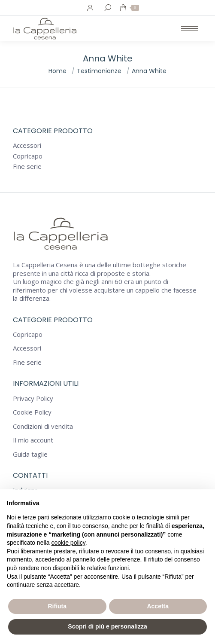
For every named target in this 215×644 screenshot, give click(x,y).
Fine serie (27, 166)
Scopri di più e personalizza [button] (107, 626)
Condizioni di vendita (43, 426)
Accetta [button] (158, 606)
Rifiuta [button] (57, 606)
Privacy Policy (33, 398)
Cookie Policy (32, 412)
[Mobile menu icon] (190, 29)
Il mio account (33, 440)
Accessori (27, 145)
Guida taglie (30, 454)
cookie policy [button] (68, 543)
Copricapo (28, 156)
